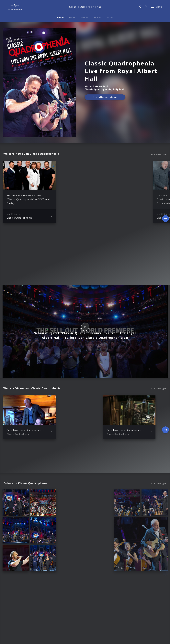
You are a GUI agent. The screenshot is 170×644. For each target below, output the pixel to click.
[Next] (165, 192)
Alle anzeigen (159, 154)
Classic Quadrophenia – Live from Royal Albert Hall (122, 71)
